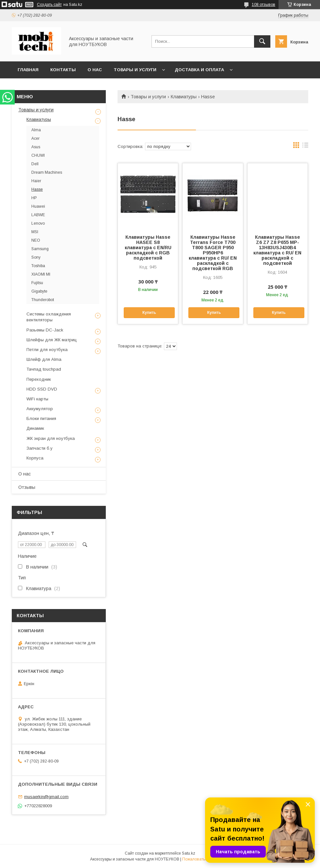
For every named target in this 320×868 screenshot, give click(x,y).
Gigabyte (39, 291)
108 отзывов (264, 5)
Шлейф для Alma (44, 359)
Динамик (35, 428)
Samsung (40, 249)
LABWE (38, 215)
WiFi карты (37, 399)
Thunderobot (43, 300)
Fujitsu (37, 283)
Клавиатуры (184, 97)
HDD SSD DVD (42, 389)
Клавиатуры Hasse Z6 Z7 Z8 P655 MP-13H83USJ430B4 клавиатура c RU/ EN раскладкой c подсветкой (277, 250)
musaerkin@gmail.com (46, 797)
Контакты (63, 70)
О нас (95, 70)
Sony (36, 257)
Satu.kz (189, 853)
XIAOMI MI (41, 274)
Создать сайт (49, 5)
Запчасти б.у (40, 448)
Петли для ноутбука (47, 350)
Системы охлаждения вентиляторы (49, 317)
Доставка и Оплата (199, 70)
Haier (36, 181)
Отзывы (27, 487)
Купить (149, 313)
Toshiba (38, 266)
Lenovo (38, 223)
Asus (36, 147)
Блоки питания (41, 418)
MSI (35, 232)
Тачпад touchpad (44, 369)
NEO (36, 240)
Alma (36, 130)
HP (34, 198)
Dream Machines (47, 172)
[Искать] (262, 41)
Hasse (37, 189)
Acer (35, 138)
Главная (28, 70)
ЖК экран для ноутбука (51, 438)
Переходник (39, 379)
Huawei (38, 206)
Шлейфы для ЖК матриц (52, 340)
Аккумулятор (40, 409)
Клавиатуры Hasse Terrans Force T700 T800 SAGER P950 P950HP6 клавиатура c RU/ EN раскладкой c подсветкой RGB (213, 253)
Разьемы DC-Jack (45, 330)
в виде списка (305, 147)
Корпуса (35, 458)
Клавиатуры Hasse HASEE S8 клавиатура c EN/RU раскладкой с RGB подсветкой (148, 248)
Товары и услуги (135, 70)
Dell (35, 164)
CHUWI (38, 155)
